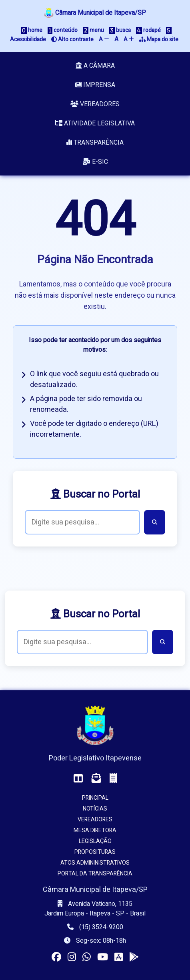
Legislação (95, 841)
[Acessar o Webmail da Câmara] (96, 779)
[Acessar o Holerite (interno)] (113, 779)
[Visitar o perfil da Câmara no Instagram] (72, 957)
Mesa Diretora (95, 830)
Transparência (95, 143)
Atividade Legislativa (95, 123)
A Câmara (95, 66)
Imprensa (95, 85)
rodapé (148, 30)
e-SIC (95, 162)
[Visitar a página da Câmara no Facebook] (56, 957)
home (32, 30)
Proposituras (95, 852)
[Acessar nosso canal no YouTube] (103, 957)
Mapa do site (159, 39)
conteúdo (63, 30)
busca (120, 30)
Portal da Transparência (95, 874)
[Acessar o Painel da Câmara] (78, 779)
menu (93, 30)
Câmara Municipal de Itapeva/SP (95, 13)
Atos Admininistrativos (95, 863)
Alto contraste (72, 39)
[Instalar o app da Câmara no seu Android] (134, 957)
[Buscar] (155, 522)
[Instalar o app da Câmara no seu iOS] (119, 957)
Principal (95, 798)
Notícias (95, 809)
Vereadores (95, 104)
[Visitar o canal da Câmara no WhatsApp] (87, 957)
